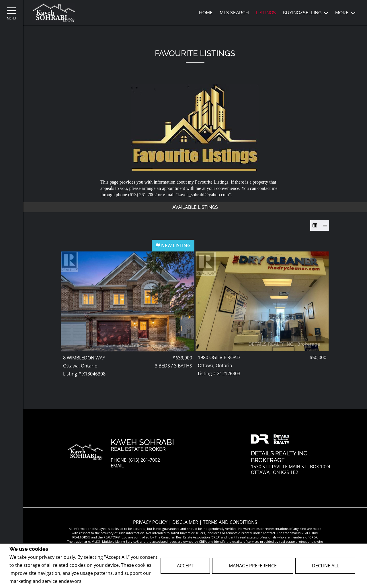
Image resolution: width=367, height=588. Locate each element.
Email (117, 466)
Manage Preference (253, 566)
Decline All (325, 566)
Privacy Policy (98, 581)
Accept (185, 566)
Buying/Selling (302, 13)
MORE (342, 13)
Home (206, 13)
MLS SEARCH (234, 13)
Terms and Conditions (230, 522)
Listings (266, 13)
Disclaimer (186, 522)
